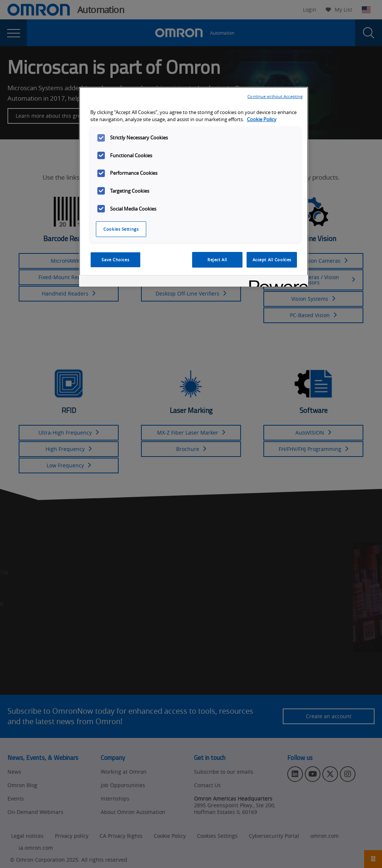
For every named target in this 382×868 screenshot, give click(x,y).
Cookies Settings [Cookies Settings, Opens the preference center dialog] (121, 229)
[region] (194, 187)
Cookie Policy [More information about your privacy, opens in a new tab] (262, 119)
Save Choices (115, 260)
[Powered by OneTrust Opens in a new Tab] (276, 282)
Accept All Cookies (272, 260)
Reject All (217, 260)
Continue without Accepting (275, 96)
